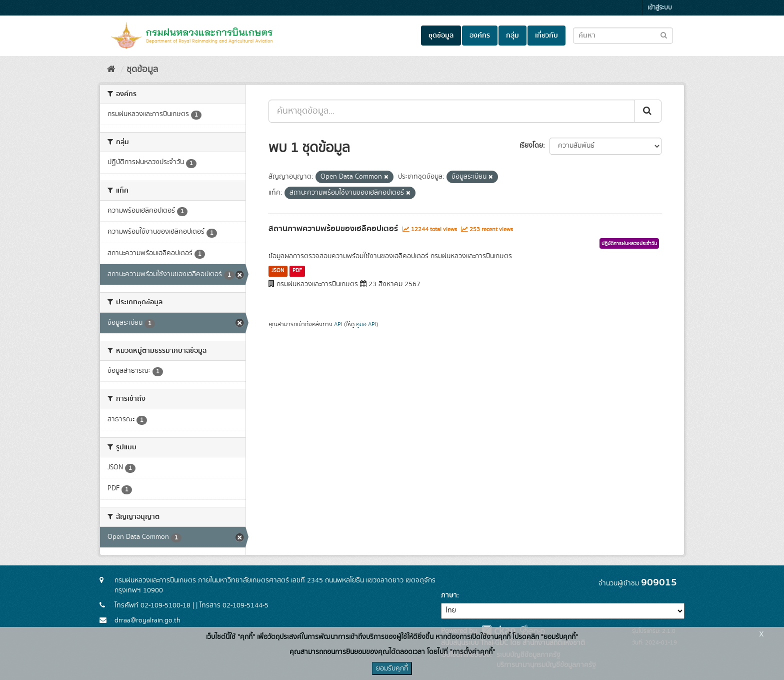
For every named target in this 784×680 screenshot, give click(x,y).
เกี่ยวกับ (546, 36)
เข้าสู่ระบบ (660, 8)
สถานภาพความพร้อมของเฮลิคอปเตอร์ (333, 229)
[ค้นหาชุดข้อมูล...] (452, 111)
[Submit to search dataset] (664, 35)
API (338, 324)
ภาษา (449, 595)
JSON (278, 271)
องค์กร (480, 36)
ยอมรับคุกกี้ (392, 668)
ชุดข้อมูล (441, 36)
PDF (297, 271)
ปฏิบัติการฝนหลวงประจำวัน (629, 244)
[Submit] (648, 111)
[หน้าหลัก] (111, 70)
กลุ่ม (512, 36)
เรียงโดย (531, 146)
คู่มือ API (366, 324)
